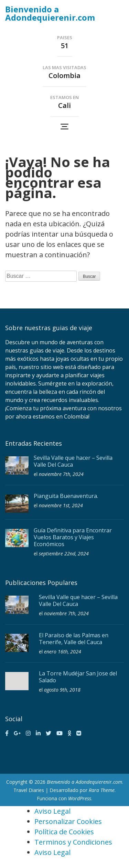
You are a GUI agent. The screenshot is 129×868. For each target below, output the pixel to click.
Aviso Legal (52, 811)
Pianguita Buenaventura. (66, 496)
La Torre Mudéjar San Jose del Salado (78, 677)
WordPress (80, 798)
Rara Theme (102, 790)
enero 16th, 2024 (63, 652)
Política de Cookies (64, 832)
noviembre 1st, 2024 (61, 505)
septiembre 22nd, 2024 (64, 554)
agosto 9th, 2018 (62, 690)
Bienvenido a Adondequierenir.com (50, 13)
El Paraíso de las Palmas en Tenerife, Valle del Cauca (74, 639)
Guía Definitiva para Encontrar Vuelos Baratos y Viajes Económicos (73, 537)
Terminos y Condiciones (73, 842)
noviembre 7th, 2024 (61, 474)
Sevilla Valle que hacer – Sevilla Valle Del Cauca (73, 461)
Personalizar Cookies (68, 821)
